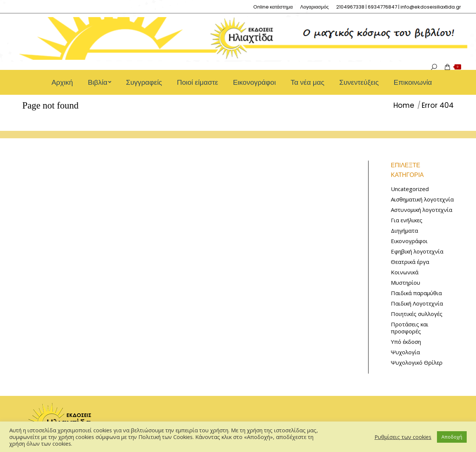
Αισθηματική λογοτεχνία (422, 199)
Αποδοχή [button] (452, 437)
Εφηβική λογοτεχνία (417, 251)
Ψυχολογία (405, 352)
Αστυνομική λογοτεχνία (422, 210)
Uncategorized (410, 189)
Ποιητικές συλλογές (417, 314)
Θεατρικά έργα (410, 262)
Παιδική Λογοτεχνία (417, 304)
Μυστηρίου (406, 283)
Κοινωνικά (405, 272)
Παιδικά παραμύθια (416, 293)
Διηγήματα (404, 231)
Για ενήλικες (407, 220)
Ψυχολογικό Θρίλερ (417, 363)
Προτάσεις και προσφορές (410, 328)
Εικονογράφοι (409, 241)
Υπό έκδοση (406, 342)
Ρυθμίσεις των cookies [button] (403, 437)
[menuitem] (273, 7)
